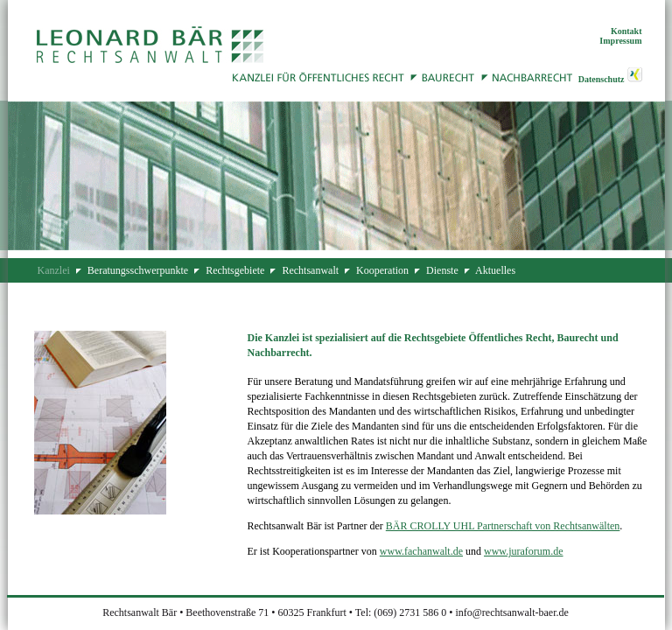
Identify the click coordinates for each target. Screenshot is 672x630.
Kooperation (382, 270)
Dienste (442, 270)
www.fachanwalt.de (421, 551)
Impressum (620, 41)
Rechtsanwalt (310, 270)
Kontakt (626, 31)
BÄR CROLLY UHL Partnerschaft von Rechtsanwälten (503, 526)
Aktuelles (495, 270)
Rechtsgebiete (235, 270)
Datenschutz (602, 79)
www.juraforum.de (524, 551)
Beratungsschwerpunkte (138, 270)
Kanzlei (54, 270)
